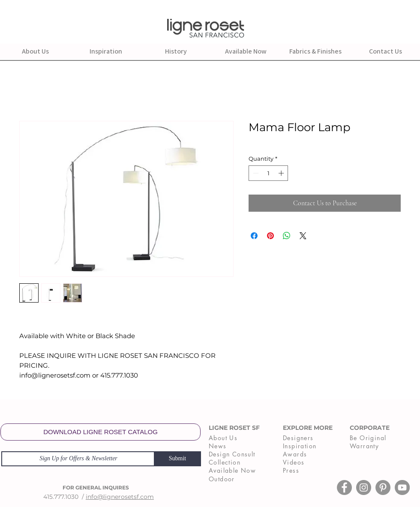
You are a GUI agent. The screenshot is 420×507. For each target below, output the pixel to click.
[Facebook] (344, 487)
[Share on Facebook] (254, 236)
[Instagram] (364, 487)
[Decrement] (255, 173)
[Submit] (177, 459)
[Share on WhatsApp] (287, 236)
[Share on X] (303, 236)
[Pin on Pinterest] (270, 236)
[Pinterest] (383, 487)
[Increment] (282, 173)
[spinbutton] (268, 173)
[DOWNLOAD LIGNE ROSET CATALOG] (100, 432)
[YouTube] (402, 487)
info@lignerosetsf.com (120, 497)
